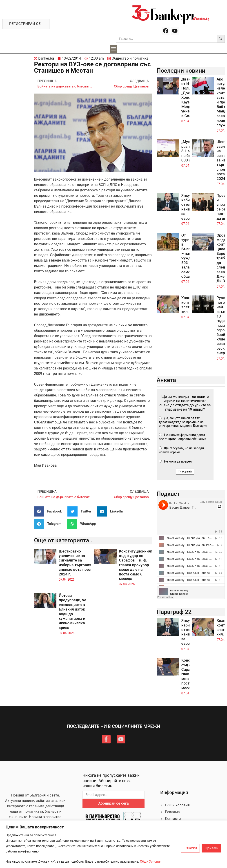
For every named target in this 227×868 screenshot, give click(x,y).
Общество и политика (130, 58)
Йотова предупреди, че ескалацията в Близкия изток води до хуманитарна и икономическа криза (72, 612)
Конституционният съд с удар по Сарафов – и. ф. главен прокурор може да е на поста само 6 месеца (136, 565)
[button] (114, 49)
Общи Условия (151, 861)
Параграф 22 (174, 612)
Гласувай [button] (185, 471)
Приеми (211, 848)
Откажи (190, 848)
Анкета (166, 380)
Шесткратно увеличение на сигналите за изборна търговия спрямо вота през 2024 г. (75, 563)
